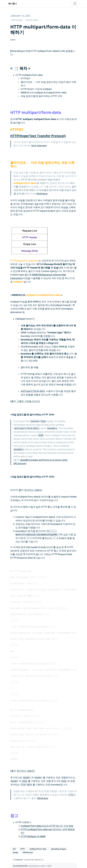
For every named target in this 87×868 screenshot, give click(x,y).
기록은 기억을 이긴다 (28, 401)
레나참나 (13, 4)
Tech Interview (39, 146)
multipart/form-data (38, 849)
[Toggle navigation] (75, 4)
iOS (14, 849)
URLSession (28, 852)
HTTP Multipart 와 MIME (33, 836)
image (15, 852)
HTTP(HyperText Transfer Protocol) (38, 136)
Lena (13, 40)
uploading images (58, 849)
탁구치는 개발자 (33, 490)
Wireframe (42, 194)
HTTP (22, 849)
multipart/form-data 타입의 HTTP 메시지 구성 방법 (47, 826)
